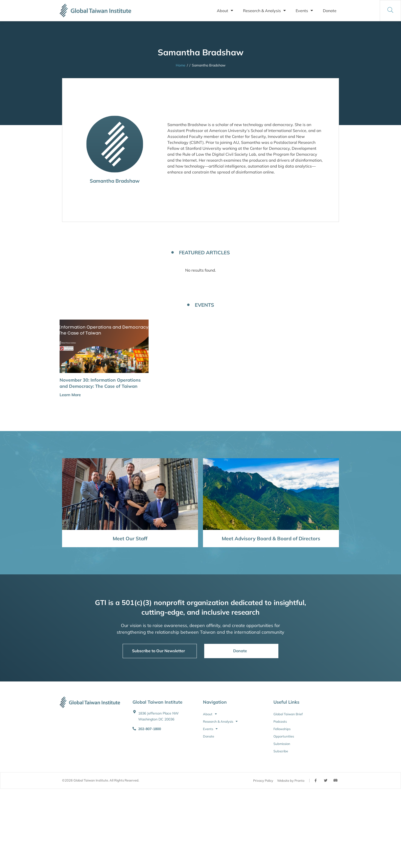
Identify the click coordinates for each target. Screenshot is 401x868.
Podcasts (280, 721)
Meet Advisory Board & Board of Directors (271, 538)
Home (181, 65)
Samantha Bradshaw (115, 181)
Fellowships (282, 729)
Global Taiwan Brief (288, 714)
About (225, 11)
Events (304, 11)
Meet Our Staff (130, 538)
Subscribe (281, 751)
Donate (330, 11)
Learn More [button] (70, 395)
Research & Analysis (264, 11)
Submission (282, 744)
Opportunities (284, 736)
